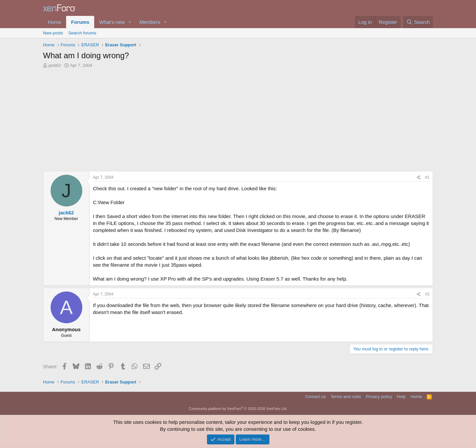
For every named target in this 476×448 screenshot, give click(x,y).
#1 (427, 177)
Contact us (315, 397)
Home (55, 22)
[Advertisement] (238, 121)
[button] (130, 22)
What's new (112, 22)
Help (401, 397)
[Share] (418, 178)
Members (150, 22)
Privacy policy (379, 397)
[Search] (418, 22)
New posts (53, 33)
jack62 (55, 65)
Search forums (82, 33)
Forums (80, 22)
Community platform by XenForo (238, 409)
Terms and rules (346, 397)
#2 (427, 294)
